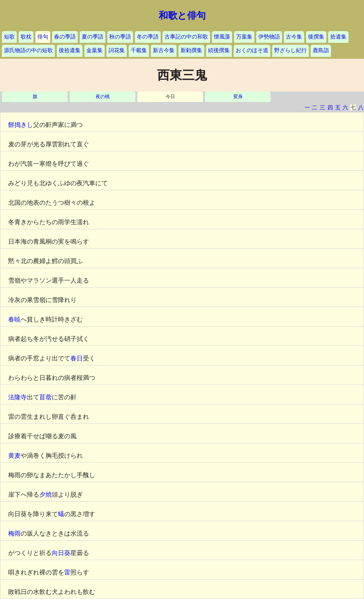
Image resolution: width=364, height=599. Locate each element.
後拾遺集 (70, 50)
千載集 (139, 50)
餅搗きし (21, 125)
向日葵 (61, 553)
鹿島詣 (321, 50)
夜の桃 (103, 97)
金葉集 (94, 50)
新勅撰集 (191, 50)
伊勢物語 (269, 37)
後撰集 (316, 37)
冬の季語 (148, 37)
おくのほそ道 (252, 50)
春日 (77, 358)
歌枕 (26, 37)
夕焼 (45, 494)
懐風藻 (222, 37)
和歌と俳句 (182, 16)
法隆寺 (17, 397)
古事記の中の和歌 (186, 37)
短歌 (9, 37)
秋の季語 (120, 37)
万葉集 (244, 37)
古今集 (294, 37)
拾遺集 (338, 37)
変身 (238, 97)
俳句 (43, 37)
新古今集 (164, 50)
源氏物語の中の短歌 (28, 50)
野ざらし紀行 (290, 50)
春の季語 (65, 37)
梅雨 (14, 533)
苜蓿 (45, 397)
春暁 (14, 319)
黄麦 (14, 456)
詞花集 (117, 50)
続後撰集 (219, 50)
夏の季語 (93, 37)
